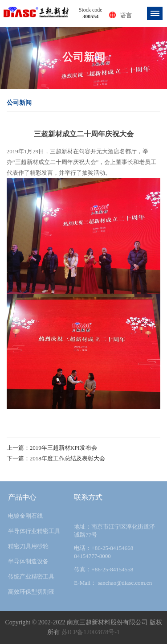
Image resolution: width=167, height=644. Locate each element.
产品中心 (22, 497)
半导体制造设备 (28, 561)
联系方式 (88, 497)
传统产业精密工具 (31, 576)
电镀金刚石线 (25, 516)
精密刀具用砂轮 (28, 546)
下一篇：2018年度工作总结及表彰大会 (56, 458)
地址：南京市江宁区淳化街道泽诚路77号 (114, 531)
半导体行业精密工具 (34, 531)
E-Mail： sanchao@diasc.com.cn (113, 583)
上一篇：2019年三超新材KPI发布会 (52, 448)
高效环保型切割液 (31, 592)
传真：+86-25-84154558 (104, 569)
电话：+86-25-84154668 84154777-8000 (104, 552)
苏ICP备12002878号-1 (91, 632)
